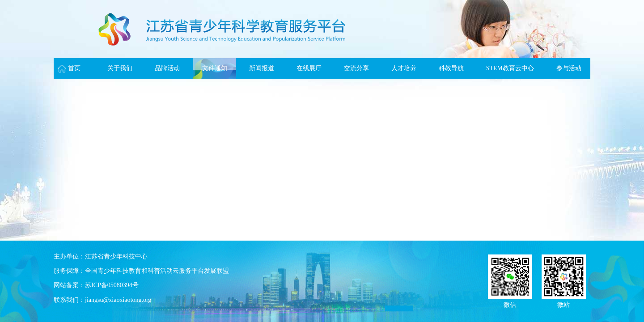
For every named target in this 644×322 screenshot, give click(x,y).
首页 (74, 68)
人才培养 (404, 68)
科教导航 (451, 68)
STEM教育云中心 (510, 68)
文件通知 (215, 68)
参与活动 (569, 68)
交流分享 (356, 68)
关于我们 (120, 68)
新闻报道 (262, 68)
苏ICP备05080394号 (112, 285)
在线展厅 (309, 68)
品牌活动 (167, 68)
